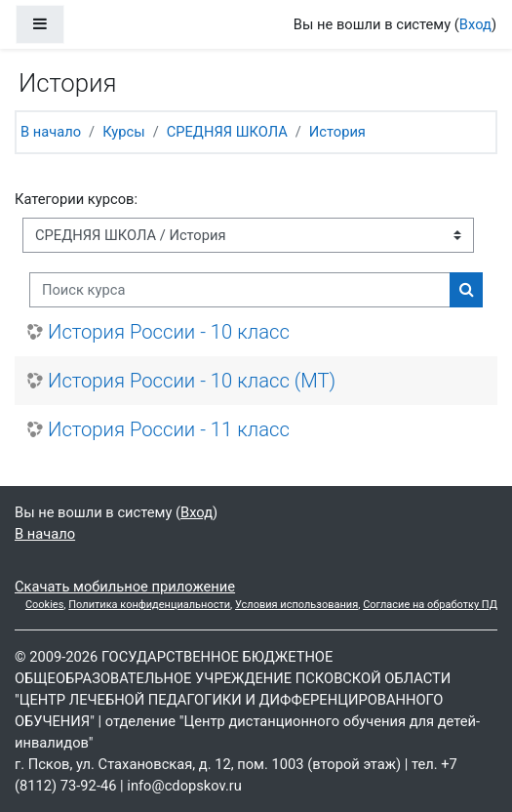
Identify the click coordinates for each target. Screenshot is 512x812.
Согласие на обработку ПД (430, 605)
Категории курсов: (76, 199)
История (337, 132)
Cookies (44, 605)
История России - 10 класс (169, 332)
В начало (51, 132)
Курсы (123, 132)
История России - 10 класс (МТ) (192, 381)
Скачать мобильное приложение (125, 587)
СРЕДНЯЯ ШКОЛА (227, 132)
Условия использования (296, 605)
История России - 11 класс (169, 429)
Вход (475, 24)
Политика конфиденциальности (149, 605)
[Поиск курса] (240, 290)
